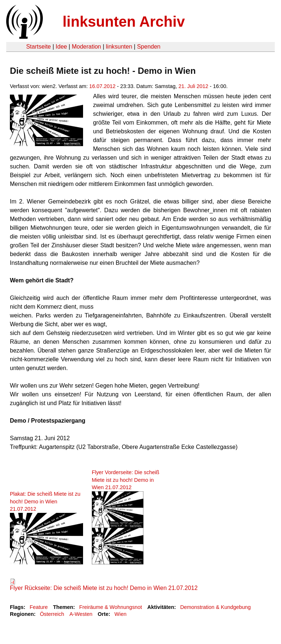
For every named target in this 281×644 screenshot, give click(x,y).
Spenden (149, 47)
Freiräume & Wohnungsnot (110, 607)
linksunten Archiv (124, 22)
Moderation (86, 47)
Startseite (38, 47)
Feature (39, 607)
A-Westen (81, 614)
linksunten (119, 47)
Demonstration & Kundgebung (215, 607)
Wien (121, 614)
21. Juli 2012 (194, 86)
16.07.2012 (102, 86)
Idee (61, 47)
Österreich (52, 614)
